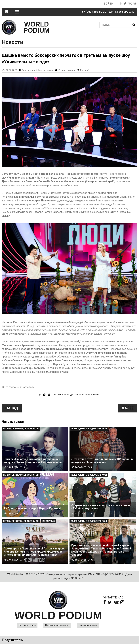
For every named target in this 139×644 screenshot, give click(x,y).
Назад (12, 408)
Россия (62, 70)
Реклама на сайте (88, 625)
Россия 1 (85, 70)
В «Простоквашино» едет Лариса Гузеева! (32, 509)
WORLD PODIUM (37, 27)
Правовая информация (57, 625)
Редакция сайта (27, 625)
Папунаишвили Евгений (87, 395)
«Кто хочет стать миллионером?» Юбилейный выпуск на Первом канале (102, 461)
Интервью (49, 521)
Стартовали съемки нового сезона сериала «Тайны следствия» (101, 507)
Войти (109, 4)
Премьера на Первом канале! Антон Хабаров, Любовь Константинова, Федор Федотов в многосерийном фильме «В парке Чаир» (34, 552)
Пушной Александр (63, 395)
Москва (71, 70)
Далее (128, 408)
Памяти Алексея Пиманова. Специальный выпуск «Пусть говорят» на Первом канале (33, 461)
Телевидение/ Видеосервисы (38, 70)
